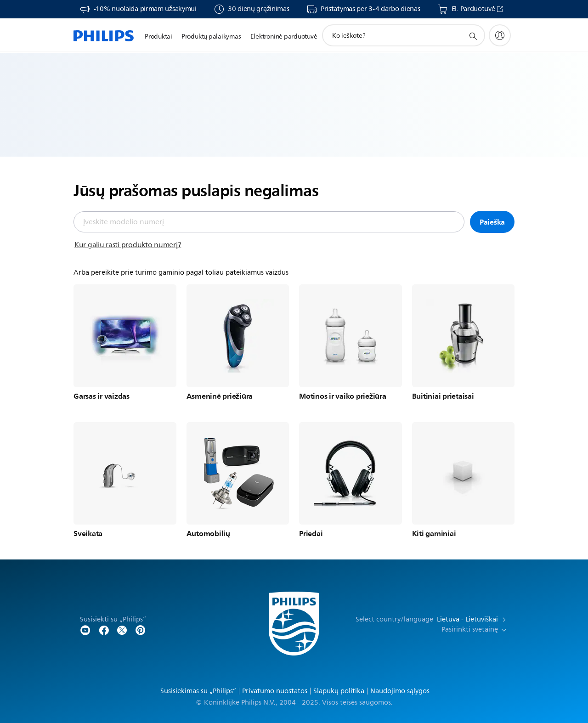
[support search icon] (473, 36)
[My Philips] (500, 35)
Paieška (492, 222)
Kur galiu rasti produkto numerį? (128, 245)
